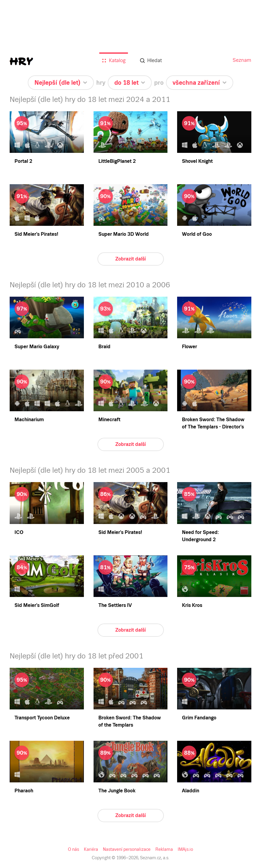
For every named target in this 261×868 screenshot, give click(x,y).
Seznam (242, 60)
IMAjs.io (185, 849)
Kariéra (91, 849)
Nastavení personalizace (127, 849)
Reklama (164, 849)
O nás (73, 849)
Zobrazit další (130, 259)
